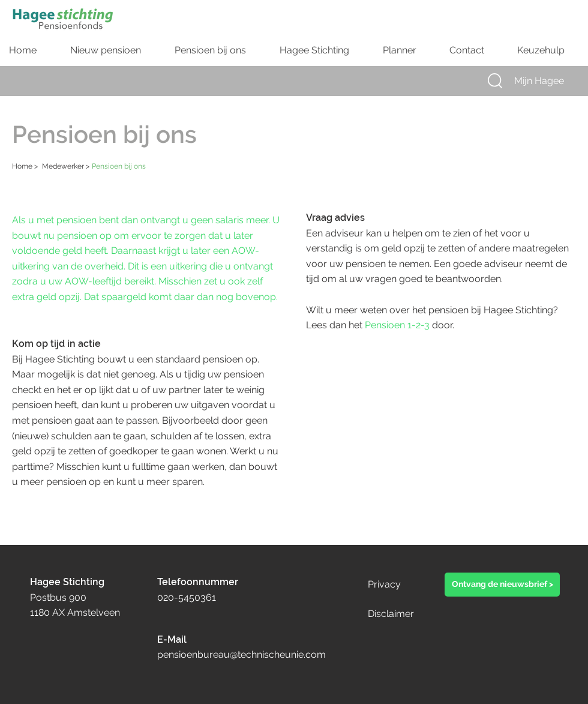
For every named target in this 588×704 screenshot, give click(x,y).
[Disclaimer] (409, 614)
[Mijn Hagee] (550, 81)
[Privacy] (396, 585)
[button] (495, 81)
